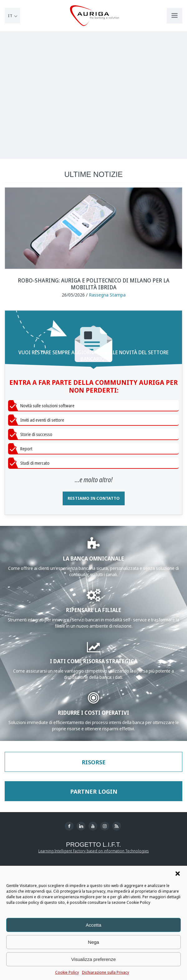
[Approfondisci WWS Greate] (94, 598)
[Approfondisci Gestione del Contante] (93, 701)
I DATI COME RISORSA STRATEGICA (94, 661)
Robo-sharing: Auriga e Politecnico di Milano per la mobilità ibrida (94, 284)
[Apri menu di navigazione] (175, 16)
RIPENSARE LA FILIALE (94, 610)
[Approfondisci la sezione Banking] (94, 547)
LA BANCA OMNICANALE (93, 558)
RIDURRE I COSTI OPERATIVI (93, 712)
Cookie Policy (67, 972)
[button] (178, 874)
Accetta (93, 925)
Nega (93, 942)
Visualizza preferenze (93, 959)
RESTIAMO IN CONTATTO (94, 498)
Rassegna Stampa (107, 295)
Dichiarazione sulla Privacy (105, 972)
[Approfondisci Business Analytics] (94, 650)
